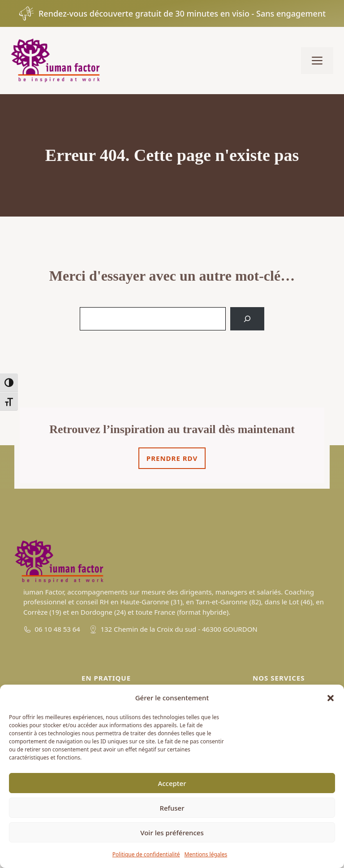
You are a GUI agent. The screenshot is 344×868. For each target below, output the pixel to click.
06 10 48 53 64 (58, 629)
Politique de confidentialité (146, 854)
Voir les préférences (172, 833)
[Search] (247, 319)
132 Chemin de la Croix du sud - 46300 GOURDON (179, 629)
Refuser (172, 808)
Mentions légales (206, 854)
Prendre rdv (172, 458)
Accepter (172, 783)
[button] (331, 698)
